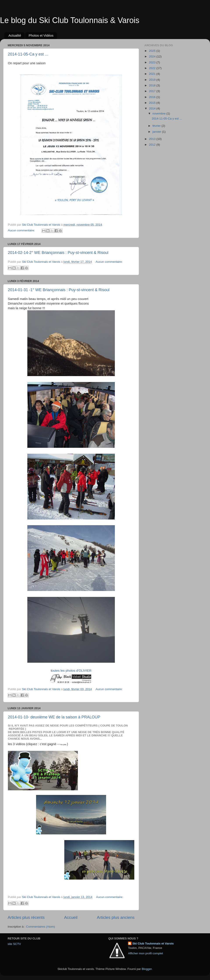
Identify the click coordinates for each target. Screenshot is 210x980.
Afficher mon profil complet (145, 953)
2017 (153, 91)
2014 (153, 108)
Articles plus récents (26, 917)
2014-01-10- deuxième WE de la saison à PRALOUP (54, 717)
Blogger (147, 969)
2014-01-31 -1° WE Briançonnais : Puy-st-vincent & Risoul (59, 290)
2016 (153, 97)
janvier (157, 132)
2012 (153, 145)
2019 (153, 80)
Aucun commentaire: (22, 230)
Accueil (71, 917)
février (157, 126)
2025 (153, 51)
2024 (153, 56)
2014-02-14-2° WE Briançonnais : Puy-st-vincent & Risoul (58, 253)
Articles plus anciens (116, 917)
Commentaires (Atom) (40, 927)
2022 (153, 68)
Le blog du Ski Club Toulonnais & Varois (70, 20)
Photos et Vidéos (41, 35)
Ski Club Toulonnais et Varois (153, 943)
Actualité (15, 35)
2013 (153, 139)
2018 (153, 85)
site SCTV (14, 944)
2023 (153, 62)
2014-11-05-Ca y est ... (28, 54)
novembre (159, 113)
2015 (153, 103)
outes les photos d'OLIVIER (72, 671)
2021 (153, 74)
